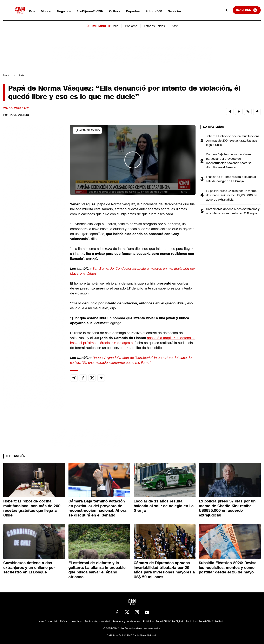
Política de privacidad (97, 622)
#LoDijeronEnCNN (90, 11)
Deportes (133, 11)
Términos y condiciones (126, 622)
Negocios (64, 11)
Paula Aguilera (19, 115)
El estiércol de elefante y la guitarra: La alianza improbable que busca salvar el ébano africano (97, 570)
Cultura (115, 11)
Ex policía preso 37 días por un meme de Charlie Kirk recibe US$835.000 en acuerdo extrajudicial (232, 195)
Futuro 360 (154, 11)
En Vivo (64, 622)
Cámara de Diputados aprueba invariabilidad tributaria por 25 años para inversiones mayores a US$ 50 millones (164, 570)
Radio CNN (247, 10)
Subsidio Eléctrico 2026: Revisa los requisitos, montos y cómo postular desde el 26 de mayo (228, 568)
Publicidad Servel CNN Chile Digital (163, 622)
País (32, 11)
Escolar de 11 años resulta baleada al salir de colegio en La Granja (231, 179)
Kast (175, 26)
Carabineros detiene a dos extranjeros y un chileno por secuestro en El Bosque (233, 211)
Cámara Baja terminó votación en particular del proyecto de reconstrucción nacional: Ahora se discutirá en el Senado (229, 161)
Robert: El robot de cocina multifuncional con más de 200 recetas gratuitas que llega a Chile (233, 141)
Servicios (175, 11)
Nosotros (77, 622)
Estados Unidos (154, 26)
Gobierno (131, 26)
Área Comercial (48, 622)
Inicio (7, 75)
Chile (115, 26)
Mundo (46, 11)
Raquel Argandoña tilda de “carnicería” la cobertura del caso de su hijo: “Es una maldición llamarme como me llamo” (131, 360)
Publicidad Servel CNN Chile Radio (206, 622)
